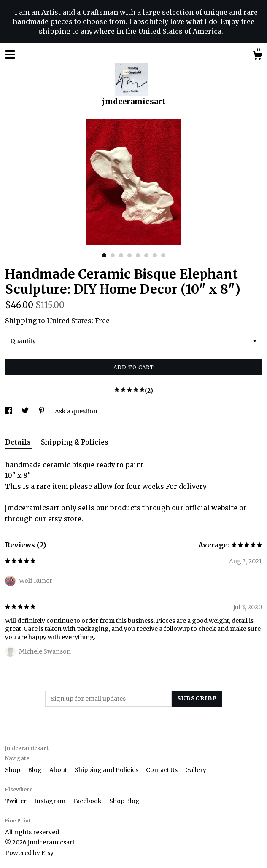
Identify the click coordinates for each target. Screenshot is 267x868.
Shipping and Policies (107, 770)
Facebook (88, 801)
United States (69, 321)
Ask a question (76, 411)
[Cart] (257, 56)
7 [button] (155, 255)
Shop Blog (124, 801)
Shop (13, 770)
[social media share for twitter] (26, 411)
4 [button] (129, 255)
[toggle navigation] (10, 54)
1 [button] (104, 255)
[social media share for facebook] (9, 411)
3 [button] (121, 255)
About (59, 770)
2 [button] (113, 255)
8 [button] (163, 255)
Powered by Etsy (29, 853)
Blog (35, 770)
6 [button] (146, 255)
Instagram (50, 801)
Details (19, 442)
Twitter (16, 801)
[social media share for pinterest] (42, 411)
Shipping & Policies (75, 442)
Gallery (196, 770)
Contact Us (162, 770)
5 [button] (138, 255)
